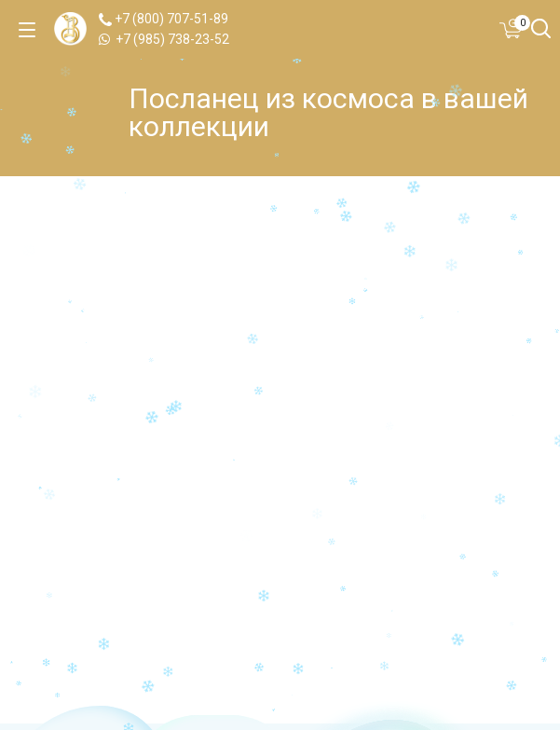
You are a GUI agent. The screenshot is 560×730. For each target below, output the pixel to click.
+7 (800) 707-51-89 (164, 19)
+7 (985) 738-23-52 (164, 39)
